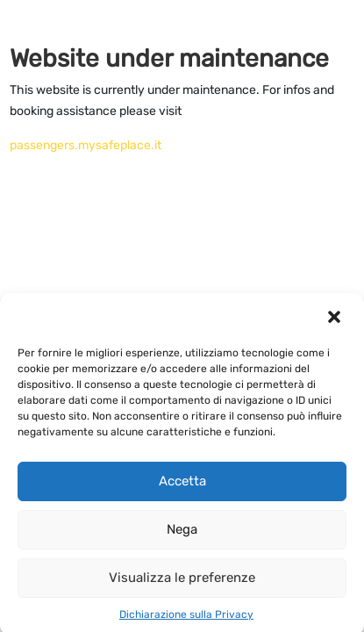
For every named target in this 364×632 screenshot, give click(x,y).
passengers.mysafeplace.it (86, 145)
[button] (336, 321)
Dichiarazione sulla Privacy (186, 619)
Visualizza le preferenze (182, 582)
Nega (182, 534)
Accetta (182, 485)
